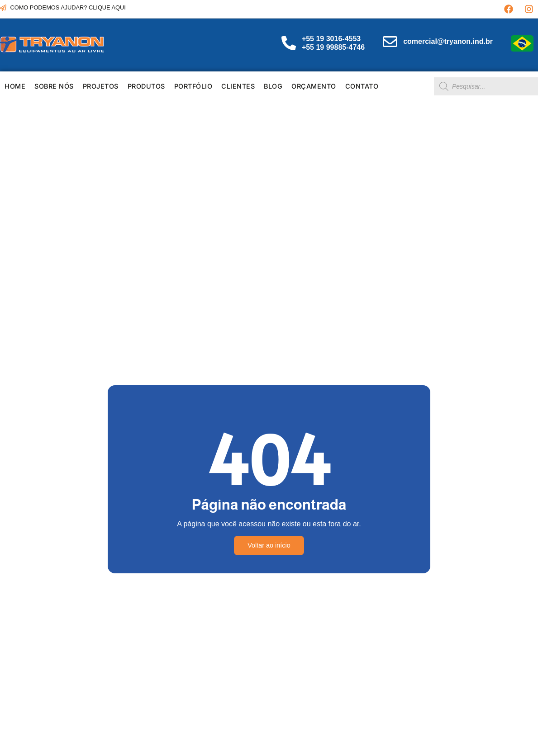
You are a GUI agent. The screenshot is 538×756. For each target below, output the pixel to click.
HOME (15, 86)
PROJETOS (101, 86)
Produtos (146, 86)
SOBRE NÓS (54, 86)
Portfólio (193, 86)
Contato (362, 86)
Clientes (238, 86)
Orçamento (314, 86)
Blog (273, 86)
